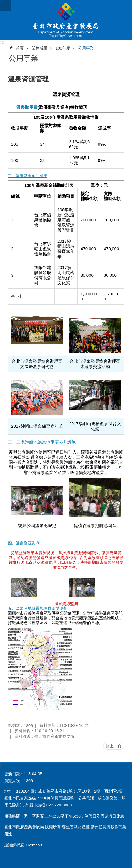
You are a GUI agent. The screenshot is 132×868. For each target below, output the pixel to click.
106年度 (63, 48)
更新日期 (12, 774)
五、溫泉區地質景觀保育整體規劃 (38, 608)
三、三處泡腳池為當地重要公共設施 (42, 442)
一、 (23, 107)
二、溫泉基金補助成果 (28, 176)
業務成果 (40, 48)
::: (2, 42)
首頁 (20, 48)
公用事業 (86, 48)
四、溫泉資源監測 (24, 543)
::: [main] (10, 47)
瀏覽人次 (12, 781)
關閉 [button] (6, 6)
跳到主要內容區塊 (3, 3)
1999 (40, 798)
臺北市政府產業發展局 (66, 20)
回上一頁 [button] (114, 746)
